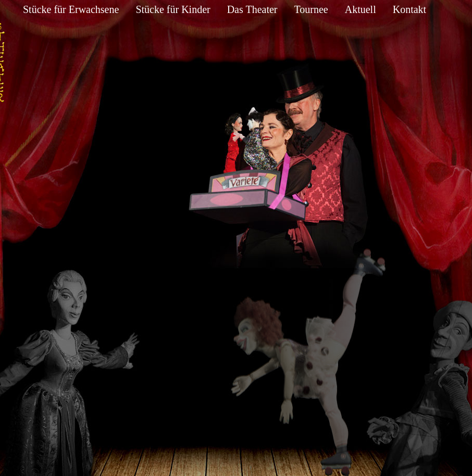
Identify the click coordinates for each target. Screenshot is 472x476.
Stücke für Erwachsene (71, 9)
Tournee (311, 9)
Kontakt (409, 9)
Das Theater (252, 9)
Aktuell (361, 9)
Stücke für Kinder (173, 9)
